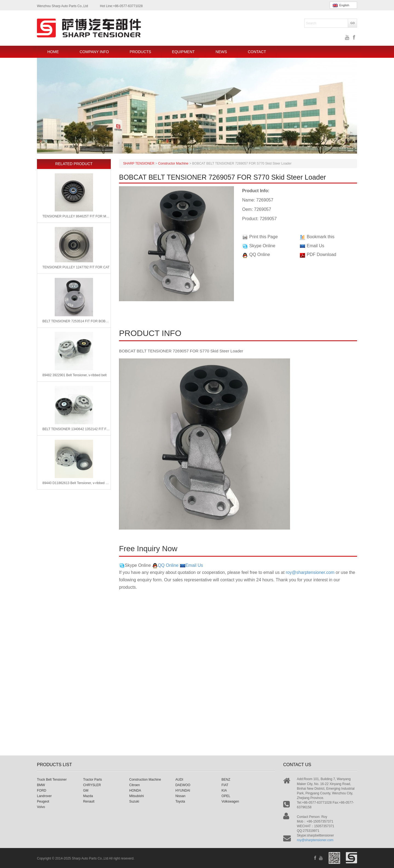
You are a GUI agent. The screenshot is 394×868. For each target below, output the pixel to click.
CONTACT (257, 52)
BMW (41, 785)
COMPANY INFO (94, 52)
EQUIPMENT (183, 52)
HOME (53, 52)
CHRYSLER (92, 785)
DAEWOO (183, 785)
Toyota (180, 801)
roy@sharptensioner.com (310, 572)
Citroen (134, 785)
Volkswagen (230, 801)
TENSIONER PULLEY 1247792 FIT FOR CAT (76, 267)
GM (86, 791)
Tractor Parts (93, 780)
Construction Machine (145, 780)
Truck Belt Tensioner (52, 780)
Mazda (88, 796)
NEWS (221, 52)
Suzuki (134, 801)
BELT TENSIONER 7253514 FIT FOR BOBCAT (76, 321)
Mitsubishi (136, 796)
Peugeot (43, 801)
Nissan (180, 796)
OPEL (226, 796)
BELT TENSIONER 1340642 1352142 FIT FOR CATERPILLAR (76, 429)
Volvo (41, 807)
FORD (42, 791)
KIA (224, 791)
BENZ (226, 780)
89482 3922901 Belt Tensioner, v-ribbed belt (75, 375)
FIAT (225, 785)
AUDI (179, 780)
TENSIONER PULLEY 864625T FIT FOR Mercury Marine (76, 216)
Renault (89, 801)
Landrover (44, 796)
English (341, 5)
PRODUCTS (140, 52)
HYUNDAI (183, 791)
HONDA (135, 791)
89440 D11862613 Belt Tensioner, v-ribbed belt (76, 483)
